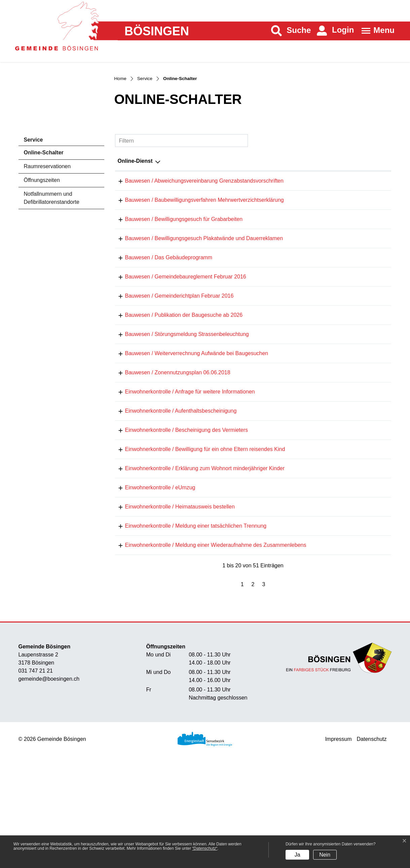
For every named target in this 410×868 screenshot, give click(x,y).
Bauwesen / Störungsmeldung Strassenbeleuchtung (180, 409)
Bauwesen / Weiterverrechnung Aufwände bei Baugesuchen (189, 438)
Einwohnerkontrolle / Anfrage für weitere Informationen (183, 481)
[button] (291, 31)
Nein (325, 855)
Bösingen (157, 31)
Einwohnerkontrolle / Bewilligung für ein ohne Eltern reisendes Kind (198, 545)
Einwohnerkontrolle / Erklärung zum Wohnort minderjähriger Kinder (198, 567)
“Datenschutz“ (205, 848)
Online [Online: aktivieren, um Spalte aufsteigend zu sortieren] (324, 217)
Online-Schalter (44, 211)
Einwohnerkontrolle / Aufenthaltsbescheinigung (174, 502)
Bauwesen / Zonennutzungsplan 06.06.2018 (170, 459)
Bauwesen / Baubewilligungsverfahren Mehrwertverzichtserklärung (197, 258)
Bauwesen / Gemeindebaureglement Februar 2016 (178, 345)
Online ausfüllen (336, 413)
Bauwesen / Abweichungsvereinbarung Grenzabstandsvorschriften (197, 237)
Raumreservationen (47, 222)
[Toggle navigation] (376, 31)
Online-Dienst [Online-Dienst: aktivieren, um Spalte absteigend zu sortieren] (135, 217)
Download (375, 238)
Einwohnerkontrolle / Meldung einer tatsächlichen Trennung (189, 631)
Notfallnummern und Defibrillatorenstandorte (52, 254)
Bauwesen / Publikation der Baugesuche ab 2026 (177, 388)
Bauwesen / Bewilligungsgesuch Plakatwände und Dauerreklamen (197, 301)
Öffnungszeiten (42, 236)
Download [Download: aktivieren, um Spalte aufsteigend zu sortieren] (368, 217)
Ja (297, 855)
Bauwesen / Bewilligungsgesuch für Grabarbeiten (177, 280)
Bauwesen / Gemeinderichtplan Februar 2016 (172, 366)
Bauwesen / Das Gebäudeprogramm (161, 323)
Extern (375, 324)
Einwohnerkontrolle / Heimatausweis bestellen (173, 610)
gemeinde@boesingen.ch (49, 789)
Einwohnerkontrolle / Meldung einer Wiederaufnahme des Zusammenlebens (208, 653)
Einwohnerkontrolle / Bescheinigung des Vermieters (179, 524)
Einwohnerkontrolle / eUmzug (153, 588)
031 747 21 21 (36, 781)
